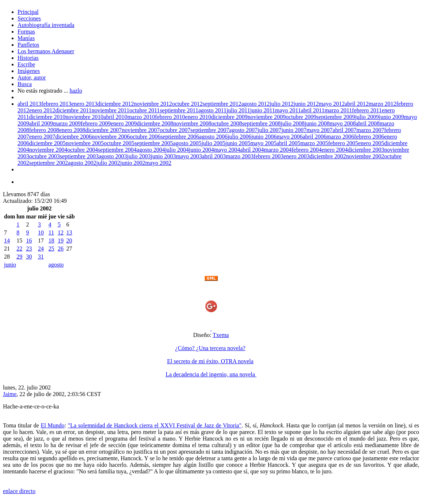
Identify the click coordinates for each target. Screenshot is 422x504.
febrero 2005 (343, 143)
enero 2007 (42, 137)
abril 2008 (367, 123)
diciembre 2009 (229, 117)
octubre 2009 (301, 117)
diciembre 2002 (328, 156)
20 (69, 241)
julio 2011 (238, 110)
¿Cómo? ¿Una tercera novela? (210, 348)
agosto (56, 265)
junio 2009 (392, 117)
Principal (28, 12)
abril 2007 (344, 130)
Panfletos (28, 45)
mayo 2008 (343, 123)
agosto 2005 (187, 143)
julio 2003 (139, 156)
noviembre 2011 (111, 110)
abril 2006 (315, 137)
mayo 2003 (189, 156)
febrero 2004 (306, 150)
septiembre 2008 (261, 123)
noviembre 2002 (365, 156)
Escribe (26, 64)
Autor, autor (32, 77)
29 (19, 257)
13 (69, 232)
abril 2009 (41, 123)
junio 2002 (133, 163)
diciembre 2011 (73, 110)
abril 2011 (313, 110)
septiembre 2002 (49, 163)
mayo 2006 (290, 137)
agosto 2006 (213, 137)
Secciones (29, 18)
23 (29, 249)
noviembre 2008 (192, 123)
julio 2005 (213, 143)
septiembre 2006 (180, 137)
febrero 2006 (369, 137)
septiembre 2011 (179, 110)
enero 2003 (297, 156)
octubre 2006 (145, 137)
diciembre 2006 (74, 137)
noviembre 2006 (111, 137)
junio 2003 (163, 156)
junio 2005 (238, 143)
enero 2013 (85, 104)
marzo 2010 (141, 117)
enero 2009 (124, 123)
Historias (28, 58)
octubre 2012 (187, 104)
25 (51, 249)
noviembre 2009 (267, 117)
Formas (26, 32)
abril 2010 (115, 117)
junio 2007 (294, 130)
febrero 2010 (170, 117)
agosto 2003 (113, 156)
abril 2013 (29, 104)
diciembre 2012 (116, 104)
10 (41, 232)
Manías (26, 38)
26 (61, 249)
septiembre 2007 (210, 130)
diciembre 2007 (104, 130)
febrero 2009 (96, 123)
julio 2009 (367, 117)
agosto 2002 (82, 163)
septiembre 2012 (222, 104)
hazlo (76, 91)
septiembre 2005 (154, 143)
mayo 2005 (264, 143)
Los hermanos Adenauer (46, 51)
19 (61, 241)
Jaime (10, 394)
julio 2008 (293, 123)
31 (41, 257)
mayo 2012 (332, 104)
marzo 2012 (383, 104)
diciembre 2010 (47, 117)
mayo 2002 (158, 163)
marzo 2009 (67, 123)
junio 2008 (317, 123)
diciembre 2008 (155, 123)
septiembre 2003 (79, 156)
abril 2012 (357, 104)
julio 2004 (177, 150)
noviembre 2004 (48, 150)
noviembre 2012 (153, 104)
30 (29, 257)
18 (51, 241)
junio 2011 (263, 110)
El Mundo (53, 425)
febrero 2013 (56, 104)
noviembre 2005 (85, 143)
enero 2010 (198, 117)
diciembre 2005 (47, 143)
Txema (221, 335)
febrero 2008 (44, 130)
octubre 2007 (175, 130)
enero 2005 (371, 143)
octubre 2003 (44, 156)
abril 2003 (214, 156)
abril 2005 (288, 143)
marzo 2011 (338, 110)
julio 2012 (281, 104)
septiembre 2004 (117, 150)
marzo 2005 (314, 143)
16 (29, 241)
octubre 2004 (82, 150)
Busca (25, 84)
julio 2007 (269, 130)
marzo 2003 (240, 156)
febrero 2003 (268, 156)
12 (61, 232)
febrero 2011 (367, 110)
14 (7, 241)
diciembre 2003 (366, 150)
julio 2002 (108, 163)
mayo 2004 (227, 150)
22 (19, 249)
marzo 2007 (370, 130)
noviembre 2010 (84, 117)
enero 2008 (72, 130)
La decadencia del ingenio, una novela (211, 374)
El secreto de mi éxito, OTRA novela (210, 361)
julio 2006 (239, 137)
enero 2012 (42, 110)
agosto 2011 (212, 110)
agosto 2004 (151, 150)
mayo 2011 (288, 110)
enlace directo (19, 491)
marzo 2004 (278, 150)
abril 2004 (252, 150)
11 (51, 232)
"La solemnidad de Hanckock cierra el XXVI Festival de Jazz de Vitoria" (155, 425)
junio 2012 (306, 104)
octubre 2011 (145, 110)
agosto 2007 (243, 130)
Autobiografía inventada (46, 25)
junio (10, 265)
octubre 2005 (119, 143)
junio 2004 (202, 150)
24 (41, 249)
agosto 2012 (256, 104)
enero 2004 (335, 150)
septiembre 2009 (336, 117)
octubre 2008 (227, 123)
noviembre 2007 (141, 130)
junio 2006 (264, 137)
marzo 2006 (340, 137)
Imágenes (29, 71)
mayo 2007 (320, 130)
